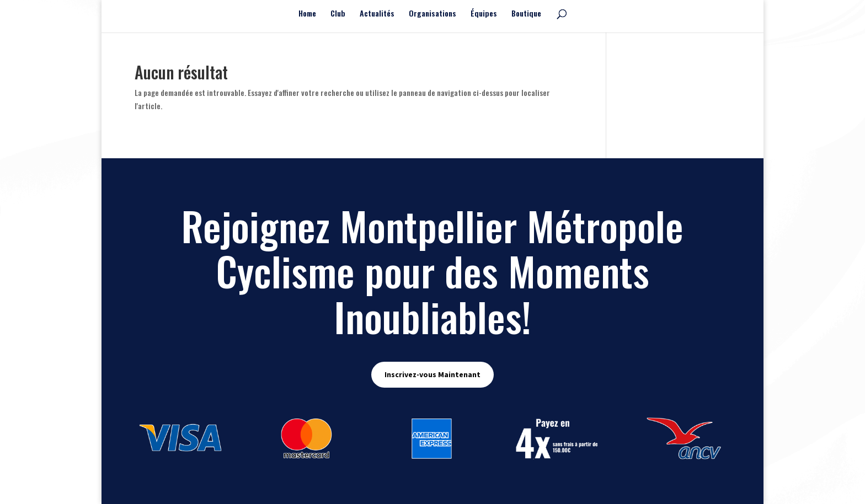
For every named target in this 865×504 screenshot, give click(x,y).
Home (307, 14)
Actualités (377, 14)
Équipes (484, 14)
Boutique (526, 14)
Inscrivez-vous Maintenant (432, 374)
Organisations (432, 14)
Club (338, 14)
